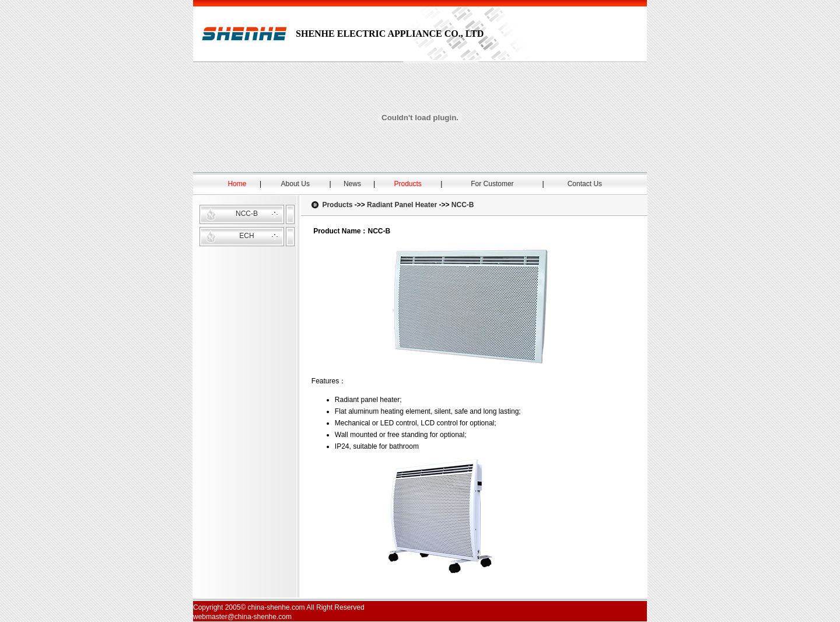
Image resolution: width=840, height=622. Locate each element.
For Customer (492, 184)
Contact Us (585, 184)
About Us (295, 184)
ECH (246, 236)
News (352, 184)
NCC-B (247, 214)
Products (337, 205)
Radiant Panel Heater (402, 205)
